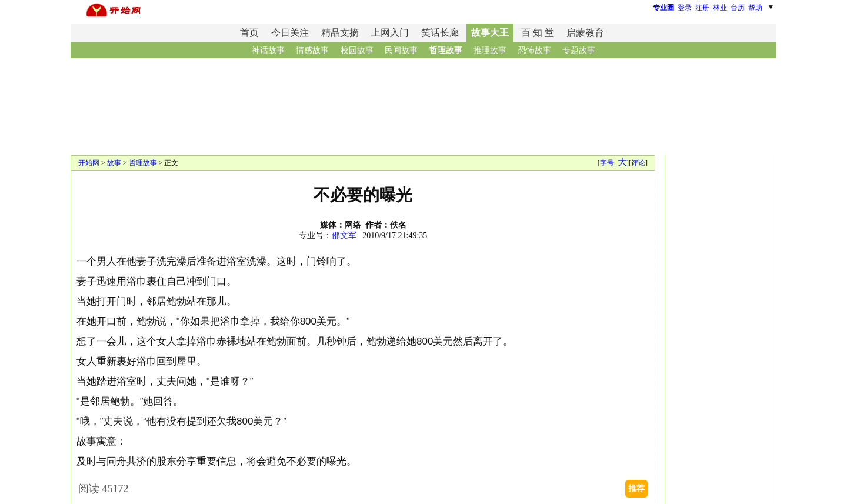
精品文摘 (340, 33)
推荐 (636, 488)
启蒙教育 (585, 33)
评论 (638, 163)
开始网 (89, 163)
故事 (114, 163)
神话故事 (268, 50)
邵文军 (344, 236)
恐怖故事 (535, 50)
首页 (249, 33)
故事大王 (490, 33)
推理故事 (490, 50)
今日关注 (290, 33)
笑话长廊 (440, 33)
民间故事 (401, 50)
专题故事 (579, 50)
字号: (613, 163)
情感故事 (312, 50)
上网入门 (390, 33)
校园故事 (357, 50)
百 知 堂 (538, 33)
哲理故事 (446, 50)
